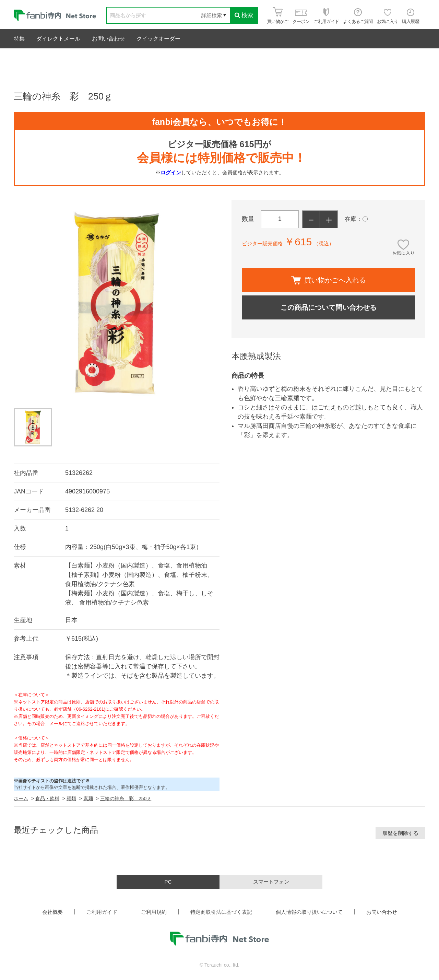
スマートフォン (271, 882)
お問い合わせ (108, 39)
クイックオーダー (158, 39)
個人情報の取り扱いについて (309, 912)
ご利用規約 (154, 912)
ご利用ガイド (102, 912)
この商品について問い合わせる (329, 307)
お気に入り (404, 253)
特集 (19, 39)
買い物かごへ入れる (329, 280)
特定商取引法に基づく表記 (221, 912)
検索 (244, 15)
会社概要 (52, 912)
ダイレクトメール (58, 39)
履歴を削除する (400, 833)
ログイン (171, 172)
